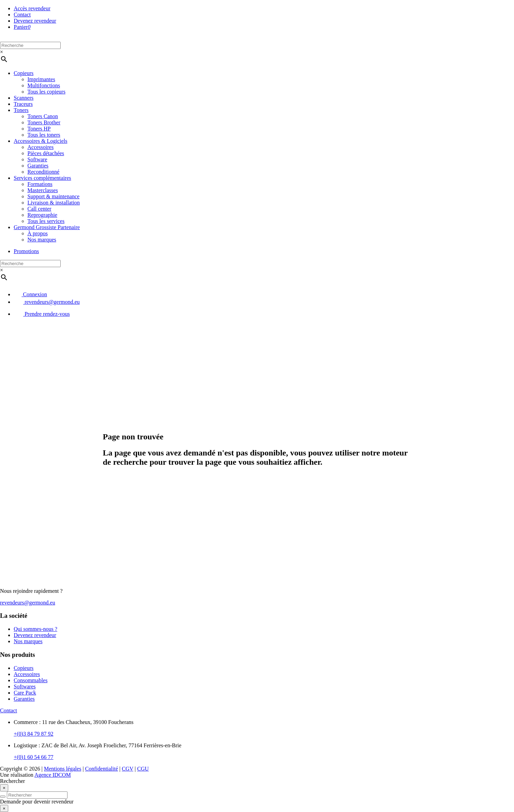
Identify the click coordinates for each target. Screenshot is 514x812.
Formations (40, 184)
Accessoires (40, 147)
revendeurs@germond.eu (47, 302)
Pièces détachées (46, 153)
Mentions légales (63, 769)
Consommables (31, 680)
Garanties (38, 166)
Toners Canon (43, 116)
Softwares (25, 686)
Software (37, 159)
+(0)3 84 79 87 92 (34, 734)
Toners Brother (44, 122)
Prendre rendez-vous (42, 314)
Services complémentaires (42, 178)
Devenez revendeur (35, 21)
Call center (39, 209)
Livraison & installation (54, 203)
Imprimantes (41, 79)
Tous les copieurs (46, 92)
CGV (128, 769)
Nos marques (42, 240)
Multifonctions (44, 85)
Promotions (26, 251)
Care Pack (25, 693)
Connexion (30, 294)
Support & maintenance (53, 196)
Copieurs (24, 73)
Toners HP (39, 129)
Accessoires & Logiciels (40, 141)
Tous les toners (44, 135)
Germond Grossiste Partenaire (47, 227)
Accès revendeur (32, 8)
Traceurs (23, 104)
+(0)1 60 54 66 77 (34, 757)
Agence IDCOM (52, 775)
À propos (38, 233)
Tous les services (46, 221)
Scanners (24, 98)
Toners (21, 110)
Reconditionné (43, 172)
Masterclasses (43, 190)
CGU (143, 769)
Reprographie (42, 215)
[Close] (4, 788)
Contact (22, 15)
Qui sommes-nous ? (35, 629)
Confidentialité (101, 769)
